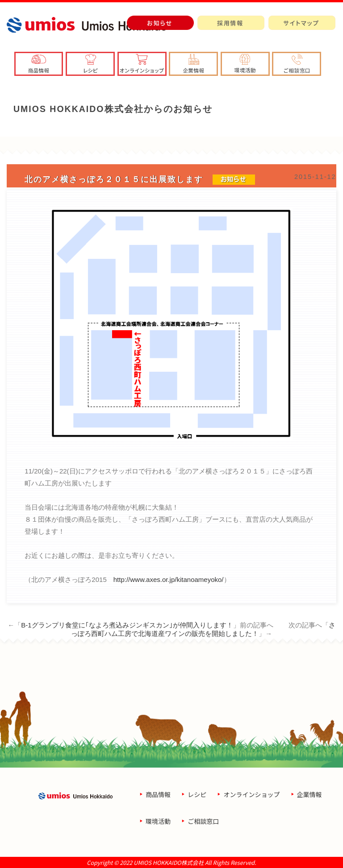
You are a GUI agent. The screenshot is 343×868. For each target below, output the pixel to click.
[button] (193, 64)
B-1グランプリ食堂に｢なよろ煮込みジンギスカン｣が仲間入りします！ (127, 625)
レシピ (197, 794)
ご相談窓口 (203, 821)
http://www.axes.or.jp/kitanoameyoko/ (169, 579)
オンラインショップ (251, 794)
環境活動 (158, 821)
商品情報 (158, 794)
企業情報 (310, 794)
